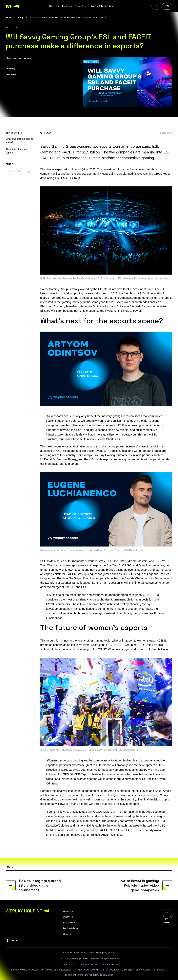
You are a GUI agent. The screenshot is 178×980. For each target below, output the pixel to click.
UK (157, 6)
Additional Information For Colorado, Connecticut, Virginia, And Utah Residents (122, 970)
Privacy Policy (89, 965)
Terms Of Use (68, 965)
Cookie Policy (111, 965)
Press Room (82, 6)
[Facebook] (9, 171)
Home (9, 18)
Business (67, 6)
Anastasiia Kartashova (19, 58)
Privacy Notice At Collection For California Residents (41, 970)
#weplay (11, 69)
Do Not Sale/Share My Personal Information (89, 975)
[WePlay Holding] (13, 6)
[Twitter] (19, 171)
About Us (54, 6)
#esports (11, 75)
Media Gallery (99, 6)
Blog (21, 18)
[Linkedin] (30, 171)
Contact (114, 6)
